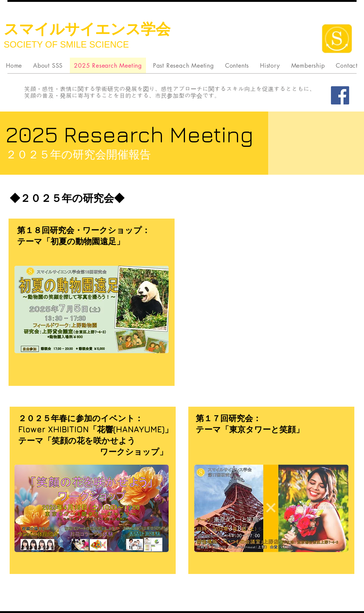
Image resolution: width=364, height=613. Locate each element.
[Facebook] (340, 95)
